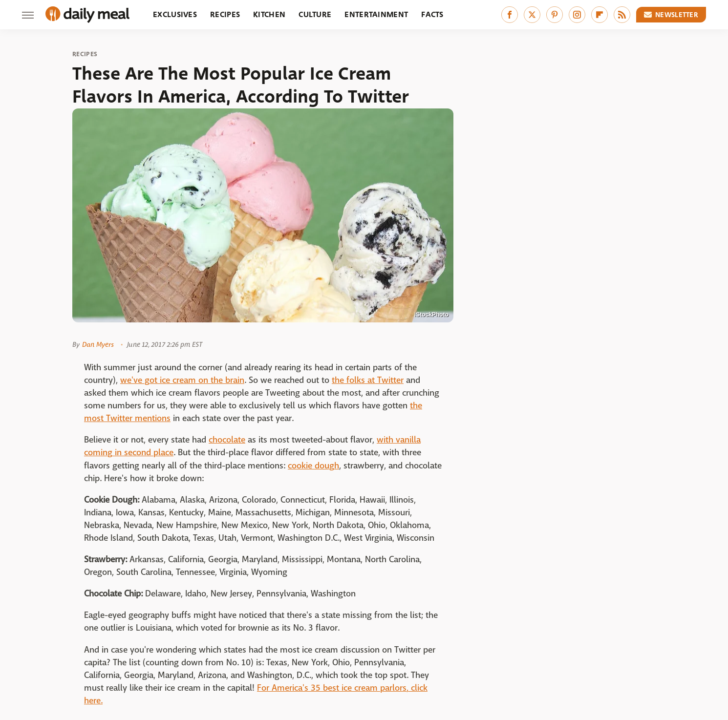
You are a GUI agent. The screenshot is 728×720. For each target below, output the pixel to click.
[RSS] (622, 15)
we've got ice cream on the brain (182, 380)
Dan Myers (98, 344)
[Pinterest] (555, 15)
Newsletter (671, 15)
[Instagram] (577, 15)
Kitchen (269, 14)
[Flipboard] (600, 15)
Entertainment (376, 14)
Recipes (225, 14)
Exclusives (175, 14)
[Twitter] (532, 15)
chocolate (227, 440)
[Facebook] (510, 15)
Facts (432, 14)
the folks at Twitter (368, 380)
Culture (315, 14)
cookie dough (313, 466)
